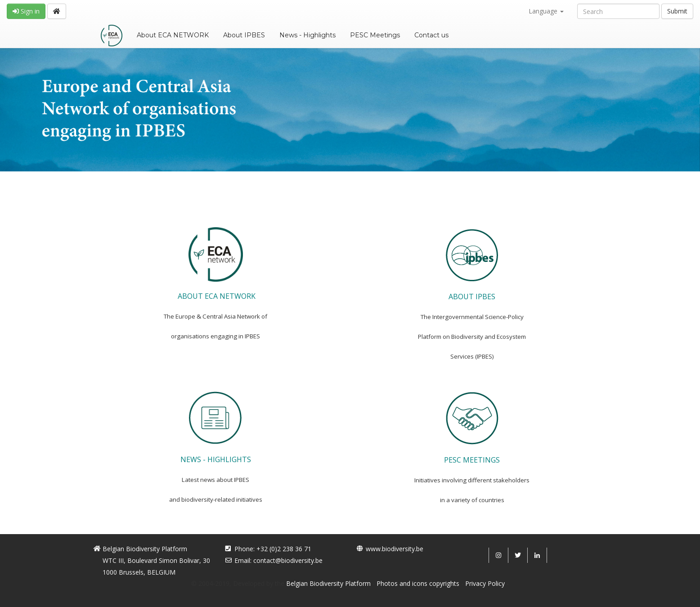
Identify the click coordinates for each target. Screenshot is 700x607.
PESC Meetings (375, 35)
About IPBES (244, 35)
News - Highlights (307, 35)
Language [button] (546, 11)
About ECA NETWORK (173, 35)
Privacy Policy (485, 583)
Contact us (431, 35)
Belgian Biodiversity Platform (328, 583)
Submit (677, 11)
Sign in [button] (26, 11)
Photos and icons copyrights (418, 583)
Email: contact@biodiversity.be (278, 560)
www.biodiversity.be (395, 549)
